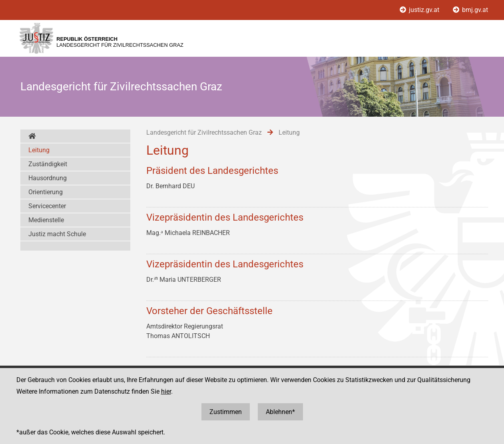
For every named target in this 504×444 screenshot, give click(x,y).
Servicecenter (47, 206)
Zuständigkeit (48, 164)
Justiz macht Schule (57, 234)
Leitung (39, 150)
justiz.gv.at (420, 10)
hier (166, 391)
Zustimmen (226, 412)
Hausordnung (48, 178)
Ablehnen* (280, 412)
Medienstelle (46, 220)
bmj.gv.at (470, 10)
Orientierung (46, 192)
